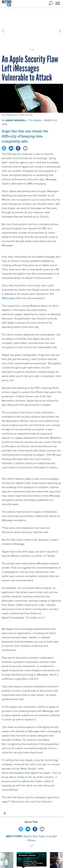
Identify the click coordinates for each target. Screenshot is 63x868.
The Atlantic (35, 102)
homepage (18, 599)
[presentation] (3, 848)
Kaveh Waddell (16, 102)
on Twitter (49, 538)
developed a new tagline (24, 755)
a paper (18, 296)
